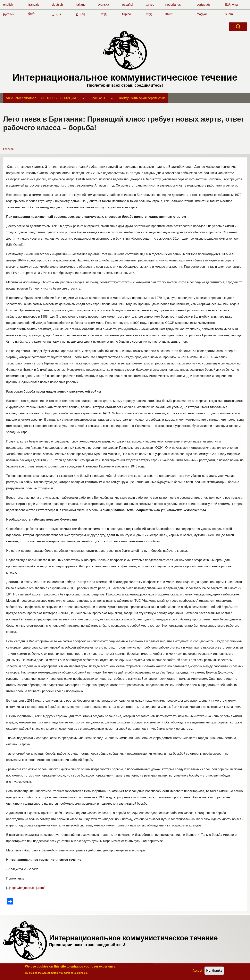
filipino (126, 14)
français (34, 5)
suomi (229, 14)
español (128, 5)
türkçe (150, 5)
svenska (103, 5)
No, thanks (214, 972)
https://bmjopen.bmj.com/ (27, 888)
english (8, 5)
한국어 (80, 14)
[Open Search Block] (238, 27)
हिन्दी (31, 14)
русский (9, 14)
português (203, 5)
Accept (197, 972)
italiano (81, 5)
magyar (202, 14)
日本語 (102, 14)
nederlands (173, 5)
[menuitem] (21, 98)
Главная (8, 149)
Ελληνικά (231, 5)
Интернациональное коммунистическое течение (125, 77)
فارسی (57, 14)
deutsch (57, 5)
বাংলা (169, 14)
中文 (149, 14)
